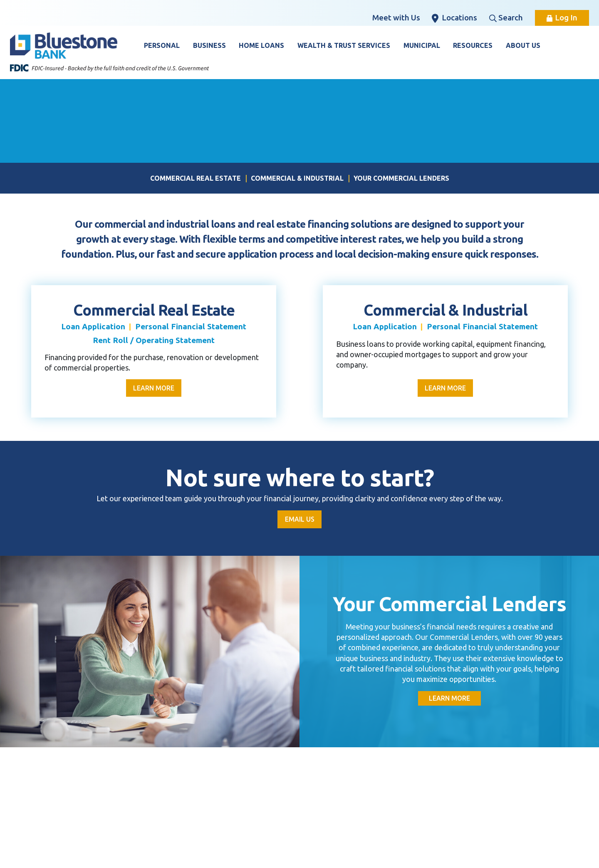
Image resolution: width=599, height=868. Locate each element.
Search (506, 17)
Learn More (154, 388)
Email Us (300, 520)
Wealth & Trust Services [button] (344, 45)
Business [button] (209, 45)
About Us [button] (523, 45)
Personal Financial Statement (191, 326)
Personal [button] (162, 45)
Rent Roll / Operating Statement (154, 340)
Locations (454, 18)
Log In (562, 17)
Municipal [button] (422, 45)
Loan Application (93, 326)
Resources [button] (473, 45)
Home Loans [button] (261, 45)
